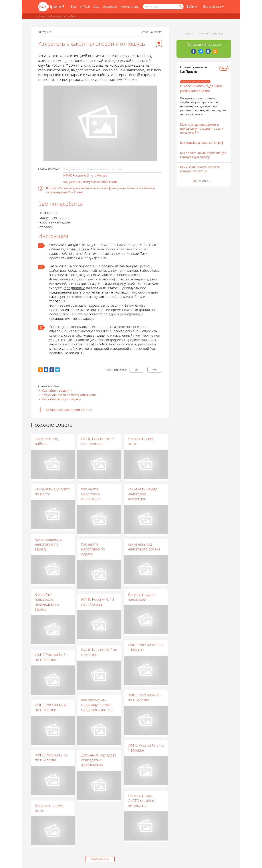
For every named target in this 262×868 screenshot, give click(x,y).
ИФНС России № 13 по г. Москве (98, 602)
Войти (192, 6)
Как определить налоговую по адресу (48, 544)
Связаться (217, 33)
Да (137, 369)
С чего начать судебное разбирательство (201, 88)
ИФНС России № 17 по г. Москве (98, 441)
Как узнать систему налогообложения (90, 182)
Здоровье (110, 7)
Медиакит (190, 33)
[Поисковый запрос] (163, 7)
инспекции (79, 249)
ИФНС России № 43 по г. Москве (51, 707)
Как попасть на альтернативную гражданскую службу (203, 155)
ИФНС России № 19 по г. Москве (51, 758)
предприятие (75, 288)
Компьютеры (130, 7)
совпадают (79, 305)
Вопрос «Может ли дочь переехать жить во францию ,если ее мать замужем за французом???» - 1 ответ (100, 190)
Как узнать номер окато (50, 808)
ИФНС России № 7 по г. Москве (99, 652)
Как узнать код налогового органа (144, 547)
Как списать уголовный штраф (202, 143)
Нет (155, 369)
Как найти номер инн (57, 391)
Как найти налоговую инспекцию (91, 494)
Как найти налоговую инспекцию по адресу (47, 602)
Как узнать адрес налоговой (142, 597)
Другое (74, 16)
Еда (73, 7)
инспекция (122, 292)
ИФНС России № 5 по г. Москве (146, 748)
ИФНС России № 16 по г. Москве (144, 697)
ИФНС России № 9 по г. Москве (146, 647)
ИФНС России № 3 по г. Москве (85, 175)
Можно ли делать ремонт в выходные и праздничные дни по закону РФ (202, 128)
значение (57, 275)
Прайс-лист (204, 33)
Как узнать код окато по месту (52, 492)
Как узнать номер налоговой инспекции (143, 494)
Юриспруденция (58, 16)
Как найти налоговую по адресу (93, 549)
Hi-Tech (85, 7)
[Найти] (180, 7)
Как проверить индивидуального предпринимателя (97, 705)
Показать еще (100, 859)
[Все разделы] (214, 7)
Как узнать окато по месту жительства (69, 395)
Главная (42, 16)
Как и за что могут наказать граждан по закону (200, 169)
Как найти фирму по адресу (61, 399)
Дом (97, 7)
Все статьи (204, 181)
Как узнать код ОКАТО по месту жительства (142, 801)
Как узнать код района (47, 441)
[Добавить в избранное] (159, 43)
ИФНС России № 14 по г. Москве (51, 657)
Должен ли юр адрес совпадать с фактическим (99, 760)
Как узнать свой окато (141, 441)
